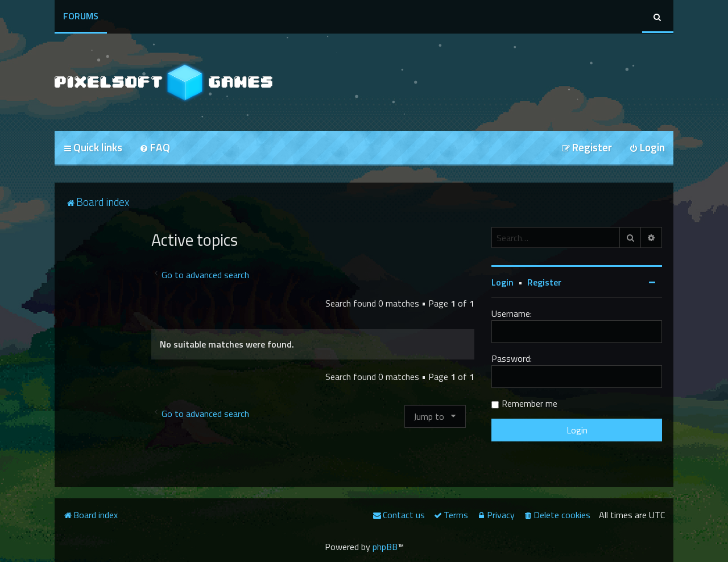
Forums (81, 16)
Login (502, 282)
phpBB (385, 547)
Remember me (530, 403)
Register (544, 282)
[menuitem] (155, 148)
